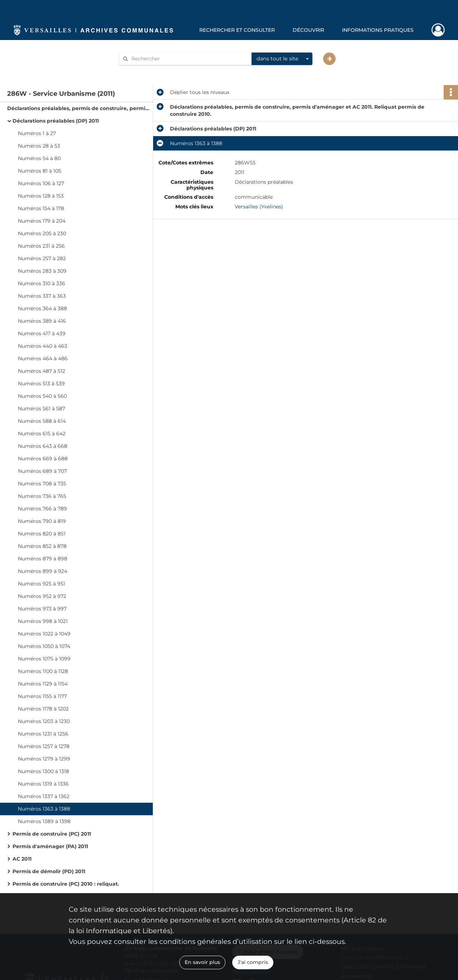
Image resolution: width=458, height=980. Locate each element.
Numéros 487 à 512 (42, 371)
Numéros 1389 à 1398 (44, 821)
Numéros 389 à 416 (42, 321)
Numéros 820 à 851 (42, 534)
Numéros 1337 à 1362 (44, 796)
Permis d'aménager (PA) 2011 (50, 846)
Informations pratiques (378, 30)
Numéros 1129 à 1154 (43, 684)
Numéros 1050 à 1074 (44, 646)
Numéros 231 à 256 (41, 246)
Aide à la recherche (147, 71)
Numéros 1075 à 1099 (44, 659)
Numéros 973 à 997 (42, 609)
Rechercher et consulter (237, 30)
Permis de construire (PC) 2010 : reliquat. (66, 884)
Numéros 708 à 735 (42, 484)
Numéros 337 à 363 (42, 296)
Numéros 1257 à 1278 (44, 746)
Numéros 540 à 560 (42, 396)
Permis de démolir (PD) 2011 (49, 871)
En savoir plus (202, 962)
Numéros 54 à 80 (39, 158)
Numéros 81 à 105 (40, 171)
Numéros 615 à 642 (42, 434)
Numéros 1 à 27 (37, 133)
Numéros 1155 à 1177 (42, 696)
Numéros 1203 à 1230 (44, 721)
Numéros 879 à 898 (43, 559)
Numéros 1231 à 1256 (43, 734)
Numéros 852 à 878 (42, 546)
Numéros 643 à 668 (43, 446)
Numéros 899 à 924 (43, 571)
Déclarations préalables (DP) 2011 (56, 121)
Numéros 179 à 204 (42, 221)
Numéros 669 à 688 (43, 459)
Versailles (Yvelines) (259, 207)
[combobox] (282, 59)
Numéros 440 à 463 (43, 346)
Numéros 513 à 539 (41, 383)
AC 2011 (22, 859)
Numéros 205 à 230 (42, 233)
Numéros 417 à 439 (42, 333)
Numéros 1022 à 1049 (44, 634)
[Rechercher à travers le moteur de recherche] (189, 59)
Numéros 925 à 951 (42, 584)
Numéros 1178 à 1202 (43, 709)
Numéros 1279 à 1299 (44, 759)
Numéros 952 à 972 (42, 596)
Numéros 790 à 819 (42, 521)
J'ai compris (253, 962)
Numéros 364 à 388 (42, 308)
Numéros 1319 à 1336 (43, 784)
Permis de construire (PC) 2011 (52, 834)
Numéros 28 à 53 (39, 146)
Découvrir (308, 30)
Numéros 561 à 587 (42, 409)
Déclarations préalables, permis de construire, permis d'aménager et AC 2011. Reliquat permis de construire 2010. (79, 108)
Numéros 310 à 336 (42, 283)
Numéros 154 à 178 (41, 208)
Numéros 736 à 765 (42, 496)
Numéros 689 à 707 (42, 471)
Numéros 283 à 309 (42, 271)
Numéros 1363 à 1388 (44, 809)
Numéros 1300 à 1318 (43, 771)
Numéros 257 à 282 (42, 258)
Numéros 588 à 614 (42, 421)
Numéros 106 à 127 (41, 183)
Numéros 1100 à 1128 (43, 671)
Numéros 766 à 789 (42, 509)
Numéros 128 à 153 (41, 196)
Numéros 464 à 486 (43, 358)
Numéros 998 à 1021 (43, 621)
